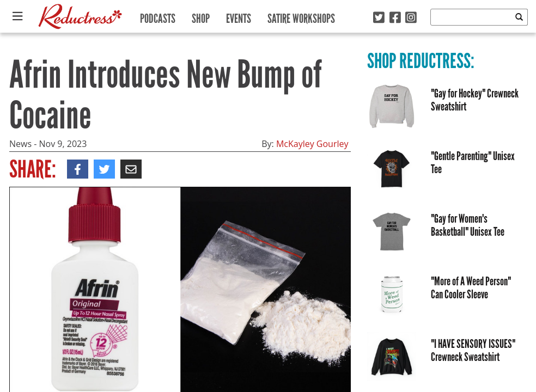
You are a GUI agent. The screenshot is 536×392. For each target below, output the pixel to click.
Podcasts (158, 16)
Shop (201, 16)
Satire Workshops (301, 16)
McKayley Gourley (312, 144)
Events (239, 16)
